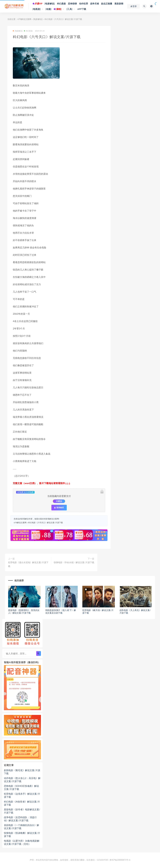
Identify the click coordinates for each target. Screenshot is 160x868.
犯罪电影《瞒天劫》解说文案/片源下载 (98, 611)
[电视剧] (37, 9)
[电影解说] (50, 4)
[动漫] (48, 9)
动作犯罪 (84, 4)
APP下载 (82, 9)
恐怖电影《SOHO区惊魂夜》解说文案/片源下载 (21, 787)
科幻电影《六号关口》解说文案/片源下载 (45, 523)
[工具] (70, 9)
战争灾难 (95, 4)
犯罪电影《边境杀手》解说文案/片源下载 (22, 795)
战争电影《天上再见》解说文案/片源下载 (135, 611)
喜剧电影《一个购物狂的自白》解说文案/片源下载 (21, 827)
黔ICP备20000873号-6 (120, 860)
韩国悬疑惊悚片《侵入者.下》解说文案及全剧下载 (61, 611)
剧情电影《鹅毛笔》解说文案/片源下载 (22, 772)
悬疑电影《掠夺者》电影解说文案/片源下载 (22, 811)
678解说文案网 (24, 19)
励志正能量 (107, 4)
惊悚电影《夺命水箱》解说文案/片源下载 (74, 562)
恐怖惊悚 (72, 4)
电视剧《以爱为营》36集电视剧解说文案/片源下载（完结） (22, 842)
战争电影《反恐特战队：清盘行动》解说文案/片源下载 (20, 819)
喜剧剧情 (119, 4)
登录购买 (59, 508)
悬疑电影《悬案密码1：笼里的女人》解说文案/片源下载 (24, 611)
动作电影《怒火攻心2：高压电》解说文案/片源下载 (22, 780)
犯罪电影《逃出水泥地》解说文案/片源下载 (28, 564)
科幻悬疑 (61, 4)
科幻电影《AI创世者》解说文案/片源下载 (22, 803)
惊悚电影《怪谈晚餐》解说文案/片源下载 (22, 834)
